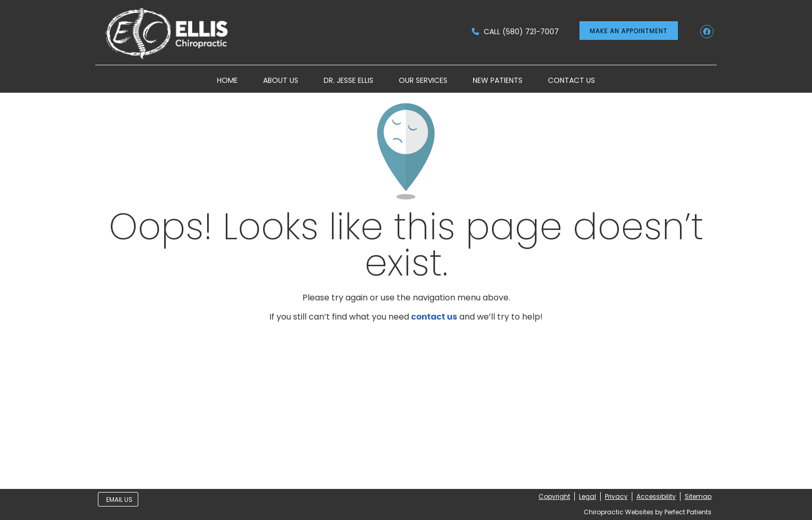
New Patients (498, 80)
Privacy (616, 496)
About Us (281, 80)
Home (227, 80)
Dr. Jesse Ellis (349, 80)
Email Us (119, 500)
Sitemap (698, 496)
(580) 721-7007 (531, 32)
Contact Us (571, 80)
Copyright (554, 496)
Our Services (423, 80)
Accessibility (656, 496)
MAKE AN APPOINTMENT (629, 31)
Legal (588, 496)
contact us (434, 317)
